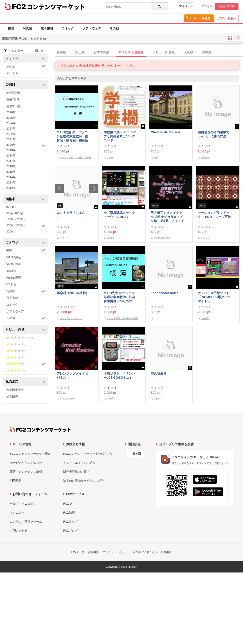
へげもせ (64, 238)
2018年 (11, 155)
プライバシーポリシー (116, 552)
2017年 (11, 161)
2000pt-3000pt (26, 226)
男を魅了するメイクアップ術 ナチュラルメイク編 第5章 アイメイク (167, 217)
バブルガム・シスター (71, 318)
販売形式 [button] (25, 382)
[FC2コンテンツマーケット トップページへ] (40, 429)
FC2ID (67, 504)
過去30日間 (14, 106)
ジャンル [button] (25, 58)
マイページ (186, 6)
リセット (41, 51)
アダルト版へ (227, 18)
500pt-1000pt (15, 213)
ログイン (207, 6)
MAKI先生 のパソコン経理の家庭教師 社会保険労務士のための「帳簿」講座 (119, 297)
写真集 (27, 28)
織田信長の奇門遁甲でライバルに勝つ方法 (214, 134)
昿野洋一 (205, 158)
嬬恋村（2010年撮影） (73, 293)
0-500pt (11, 207)
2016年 (11, 166)
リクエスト (17, 513)
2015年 (11, 172)
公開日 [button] (25, 85)
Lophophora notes (165, 293)
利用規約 (16, 481)
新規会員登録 (227, 6)
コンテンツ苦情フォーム (26, 522)
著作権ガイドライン (145, 552)
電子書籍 (47, 28)
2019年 (11, 150)
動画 (11, 28)
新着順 (61, 52)
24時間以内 (14, 93)
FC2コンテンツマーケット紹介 (30, 454)
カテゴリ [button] (25, 243)
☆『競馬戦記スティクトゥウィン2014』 (119, 215)
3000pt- (11, 231)
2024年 (11, 123)
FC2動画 (69, 513)
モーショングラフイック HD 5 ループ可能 (214, 215)
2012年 (11, 188)
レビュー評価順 (164, 52)
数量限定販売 (15, 390)
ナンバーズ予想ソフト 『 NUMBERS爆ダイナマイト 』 (214, 297)
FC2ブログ (70, 531)
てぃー (110, 158)
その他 (114, 28)
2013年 (11, 182)
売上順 (80, 52)
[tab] (149, 52)
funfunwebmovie (162, 238)
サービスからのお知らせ (26, 463)
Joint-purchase (67, 399)
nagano (157, 399)
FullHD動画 (14, 278)
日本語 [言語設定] (137, 454)
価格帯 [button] (25, 199)
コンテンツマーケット (56, 7)
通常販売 (12, 397)
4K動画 (11, 271)
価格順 (207, 52)
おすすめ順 (101, 52)
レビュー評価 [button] (25, 330)
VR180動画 (14, 257)
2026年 (11, 112)
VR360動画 (14, 264)
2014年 (11, 177)
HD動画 (11, 284)
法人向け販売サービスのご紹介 (84, 481)
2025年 (11, 118)
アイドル (12, 73)
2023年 (11, 129)
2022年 (11, 134)
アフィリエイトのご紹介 (79, 463)
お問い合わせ (19, 531)
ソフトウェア (92, 28)
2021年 (11, 139)
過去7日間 (13, 100)
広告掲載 (166, 552)
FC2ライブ (70, 522)
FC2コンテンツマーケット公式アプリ (88, 454)
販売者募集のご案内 (76, 472)
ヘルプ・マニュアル (23, 504)
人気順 (188, 52)
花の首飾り (159, 373)
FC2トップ (78, 552)
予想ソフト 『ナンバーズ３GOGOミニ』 (119, 376)
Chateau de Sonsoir (165, 132)
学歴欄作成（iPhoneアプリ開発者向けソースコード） (120, 136)
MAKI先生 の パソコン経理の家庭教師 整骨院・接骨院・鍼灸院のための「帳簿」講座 (72, 136)
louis (156, 158)
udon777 (111, 238)
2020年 (26, 145)
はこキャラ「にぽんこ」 (71, 215)
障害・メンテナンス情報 (26, 472)
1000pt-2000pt (16, 219)
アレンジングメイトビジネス (72, 376)
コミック (68, 28)
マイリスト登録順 (131, 52)
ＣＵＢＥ (205, 238)
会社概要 (93, 552)
